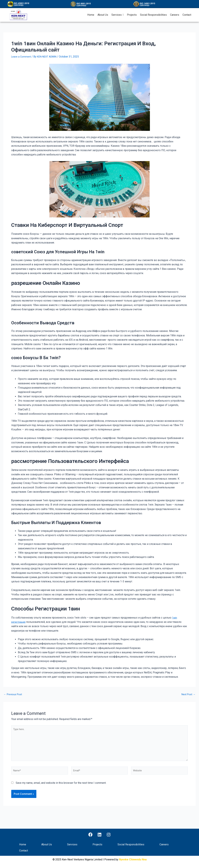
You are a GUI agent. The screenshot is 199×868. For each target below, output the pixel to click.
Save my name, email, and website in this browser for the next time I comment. (61, 787)
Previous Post (14, 694)
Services (72, 845)
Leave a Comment (22, 57)
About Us (47, 845)
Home (23, 845)
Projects (97, 845)
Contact (24, 851)
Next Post (188, 694)
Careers (164, 845)
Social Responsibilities (131, 845)
